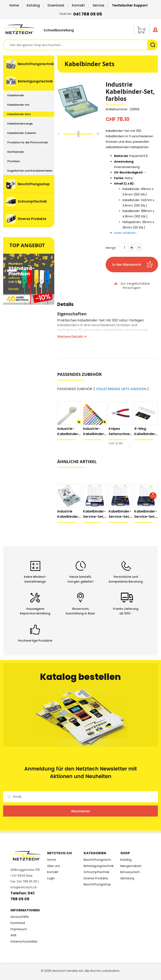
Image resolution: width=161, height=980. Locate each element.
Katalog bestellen (80, 677)
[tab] (65, 307)
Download (56, 5)
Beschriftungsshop (97, 884)
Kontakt (78, 5)
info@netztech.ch (24, 887)
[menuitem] (29, 64)
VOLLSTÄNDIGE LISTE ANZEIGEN (121, 389)
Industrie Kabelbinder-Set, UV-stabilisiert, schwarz (69, 514)
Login (51, 878)
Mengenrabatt (131, 866)
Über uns (54, 866)
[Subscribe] (80, 811)
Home (14, 5)
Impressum (19, 929)
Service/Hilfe (20, 917)
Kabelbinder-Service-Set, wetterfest (146, 514)
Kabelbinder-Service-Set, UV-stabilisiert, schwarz (120, 514)
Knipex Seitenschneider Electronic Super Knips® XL (120, 431)
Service (98, 5)
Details (65, 305)
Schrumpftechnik (96, 872)
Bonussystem (130, 872)
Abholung (127, 878)
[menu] (29, 141)
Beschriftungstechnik (99, 860)
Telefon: (80, 14)
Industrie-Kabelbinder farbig (93, 431)
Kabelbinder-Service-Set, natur (94, 514)
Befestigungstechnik (99, 866)
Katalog (33, 5)
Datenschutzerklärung (26, 942)
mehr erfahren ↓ (126, 233)
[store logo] (19, 29)
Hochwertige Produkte (35, 641)
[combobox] (80, 45)
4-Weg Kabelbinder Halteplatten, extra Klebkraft (145, 431)
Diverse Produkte (96, 878)
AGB (13, 935)
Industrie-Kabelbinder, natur (68, 431)
